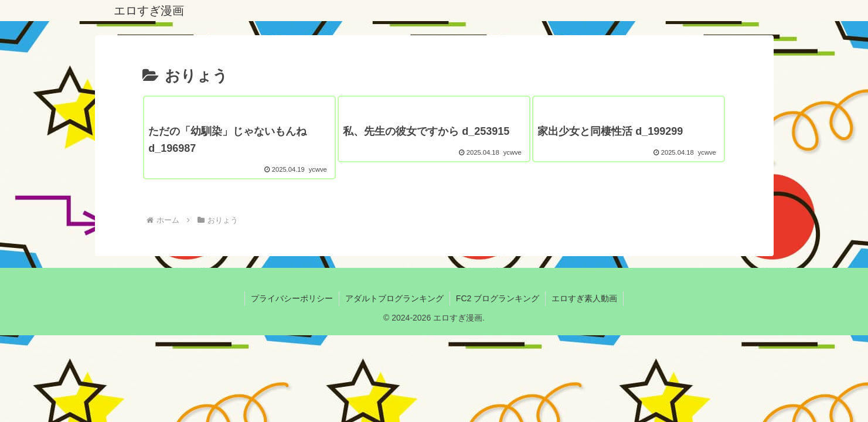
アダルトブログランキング (394, 298)
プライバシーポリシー (292, 298)
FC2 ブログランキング (498, 298)
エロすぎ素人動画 (584, 298)
